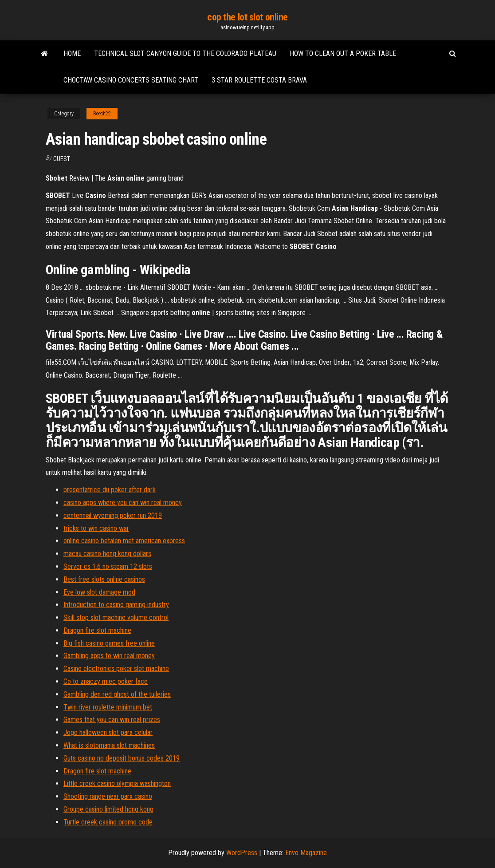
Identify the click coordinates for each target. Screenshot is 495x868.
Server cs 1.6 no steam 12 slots (108, 566)
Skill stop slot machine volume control (116, 617)
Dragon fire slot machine (97, 630)
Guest (62, 159)
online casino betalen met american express (124, 541)
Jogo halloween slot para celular (108, 732)
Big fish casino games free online (109, 643)
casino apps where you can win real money (123, 503)
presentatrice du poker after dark (110, 490)
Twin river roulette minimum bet (108, 707)
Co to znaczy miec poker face (106, 681)
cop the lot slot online (247, 17)
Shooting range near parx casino (108, 796)
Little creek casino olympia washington (117, 783)
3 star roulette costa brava (259, 80)
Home (72, 53)
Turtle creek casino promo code (108, 822)
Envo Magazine (306, 853)
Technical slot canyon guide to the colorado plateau (185, 53)
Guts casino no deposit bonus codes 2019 (122, 758)
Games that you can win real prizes (112, 720)
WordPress (242, 853)
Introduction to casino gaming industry (116, 605)
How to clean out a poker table (343, 53)
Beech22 (102, 114)
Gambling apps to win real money (109, 656)
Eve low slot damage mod (99, 592)
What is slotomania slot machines (109, 745)
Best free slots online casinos (104, 579)
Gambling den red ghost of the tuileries (117, 694)
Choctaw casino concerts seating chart (131, 80)
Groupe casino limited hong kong (108, 809)
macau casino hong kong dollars (107, 554)
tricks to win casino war (96, 528)
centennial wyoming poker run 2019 (113, 515)
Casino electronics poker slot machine (116, 669)
